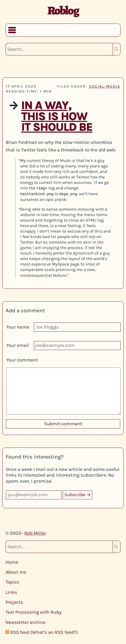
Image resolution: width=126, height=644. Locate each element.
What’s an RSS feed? (54, 632)
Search (117, 49)
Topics (12, 582)
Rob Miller (35, 533)
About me (16, 572)
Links (11, 592)
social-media (104, 86)
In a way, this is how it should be (57, 116)
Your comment (22, 360)
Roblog (63, 10)
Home (12, 562)
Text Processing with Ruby (33, 612)
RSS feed (20, 632)
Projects (14, 602)
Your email (18, 345)
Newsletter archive (25, 622)
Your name (18, 327)
